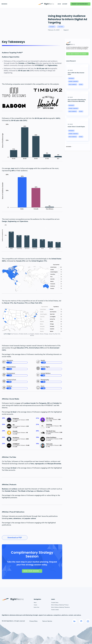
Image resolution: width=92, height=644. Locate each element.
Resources (4, 4)
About (35, 603)
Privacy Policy (33, 621)
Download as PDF (15, 538)
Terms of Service (47, 621)
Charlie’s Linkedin (55, 610)
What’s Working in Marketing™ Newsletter (60, 607)
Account (65, 4)
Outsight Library (55, 603)
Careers (35, 605)
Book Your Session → (32, 571)
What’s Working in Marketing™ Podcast (60, 605)
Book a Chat (36, 607)
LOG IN (59, 4)
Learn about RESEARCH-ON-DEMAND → (77, 54)
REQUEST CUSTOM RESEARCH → (80, 4)
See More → (69, 147)
